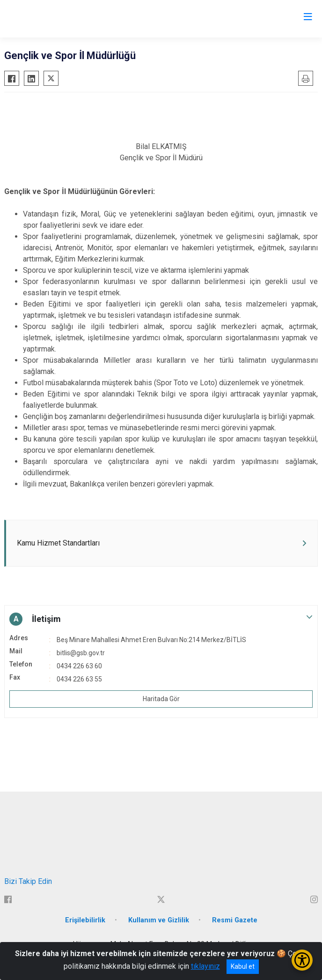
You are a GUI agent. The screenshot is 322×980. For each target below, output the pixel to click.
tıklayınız (205, 966)
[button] (161, 619)
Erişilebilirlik (85, 920)
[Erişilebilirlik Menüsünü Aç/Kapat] (302, 960)
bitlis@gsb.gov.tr (81, 653)
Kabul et (243, 966)
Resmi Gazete (235, 920)
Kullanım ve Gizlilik (159, 920)
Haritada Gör (161, 699)
